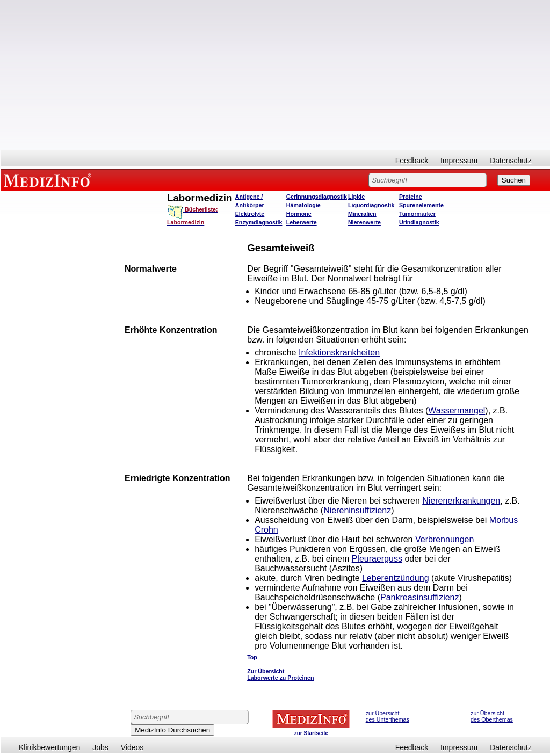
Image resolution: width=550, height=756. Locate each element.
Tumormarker (417, 214)
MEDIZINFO (49, 180)
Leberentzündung (396, 578)
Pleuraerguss (377, 559)
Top (252, 657)
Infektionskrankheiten (339, 352)
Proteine (411, 197)
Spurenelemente (421, 205)
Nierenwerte (364, 222)
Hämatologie (303, 205)
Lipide (356, 197)
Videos (132, 747)
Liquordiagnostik (371, 205)
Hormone (299, 214)
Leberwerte (302, 222)
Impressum (459, 161)
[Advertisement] (276, 75)
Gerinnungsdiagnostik (317, 197)
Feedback (412, 161)
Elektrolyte (250, 214)
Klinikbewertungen (49, 747)
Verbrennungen (444, 539)
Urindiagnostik (419, 222)
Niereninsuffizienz (357, 510)
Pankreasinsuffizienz (419, 597)
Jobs (100, 747)
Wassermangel (457, 410)
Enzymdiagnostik (259, 222)
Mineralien (362, 214)
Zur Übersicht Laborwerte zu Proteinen (280, 674)
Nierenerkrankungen (461, 501)
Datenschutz (511, 161)
